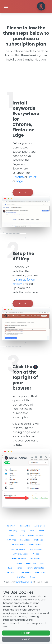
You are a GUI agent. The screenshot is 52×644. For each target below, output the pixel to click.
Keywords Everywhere (24, 582)
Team (32, 531)
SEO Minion (12, 573)
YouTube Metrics (18, 545)
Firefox (32, 177)
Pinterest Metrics (36, 549)
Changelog (12, 531)
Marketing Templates (35, 568)
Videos (41, 531)
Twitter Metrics (35, 545)
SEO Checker (26, 573)
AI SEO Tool (21, 577)
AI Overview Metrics (21, 554)
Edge (19, 181)
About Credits (40, 526)
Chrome (18, 177)
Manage (26, 639)
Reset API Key (25, 526)
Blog (23, 531)
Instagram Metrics (17, 549)
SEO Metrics (11, 540)
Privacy (11, 535)
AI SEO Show (40, 573)
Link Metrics (25, 540)
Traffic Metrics (40, 540)
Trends (19, 568)
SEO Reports (35, 559)
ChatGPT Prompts (15, 563)
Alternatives (31, 563)
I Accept (26, 633)
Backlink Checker (19, 559)
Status (33, 577)
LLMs (10, 568)
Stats (42, 563)
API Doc (36, 554)
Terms (21, 535)
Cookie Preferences (36, 535)
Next (23, 192)
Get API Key (11, 526)
